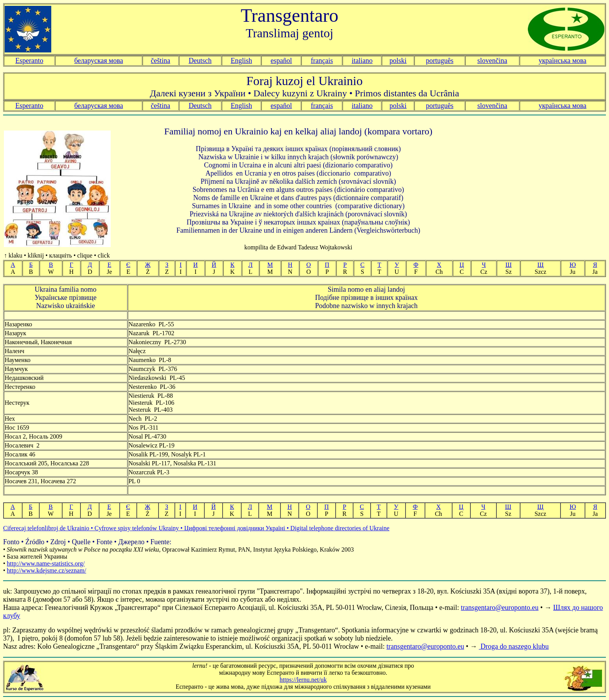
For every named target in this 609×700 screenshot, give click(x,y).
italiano (362, 61)
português (439, 61)
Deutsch (200, 61)
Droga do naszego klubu (514, 646)
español (281, 61)
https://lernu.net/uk (303, 680)
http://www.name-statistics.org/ (46, 563)
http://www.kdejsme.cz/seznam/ (47, 570)
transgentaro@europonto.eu (500, 608)
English (241, 61)
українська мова (563, 61)
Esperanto (30, 61)
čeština (160, 61)
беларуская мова (99, 61)
